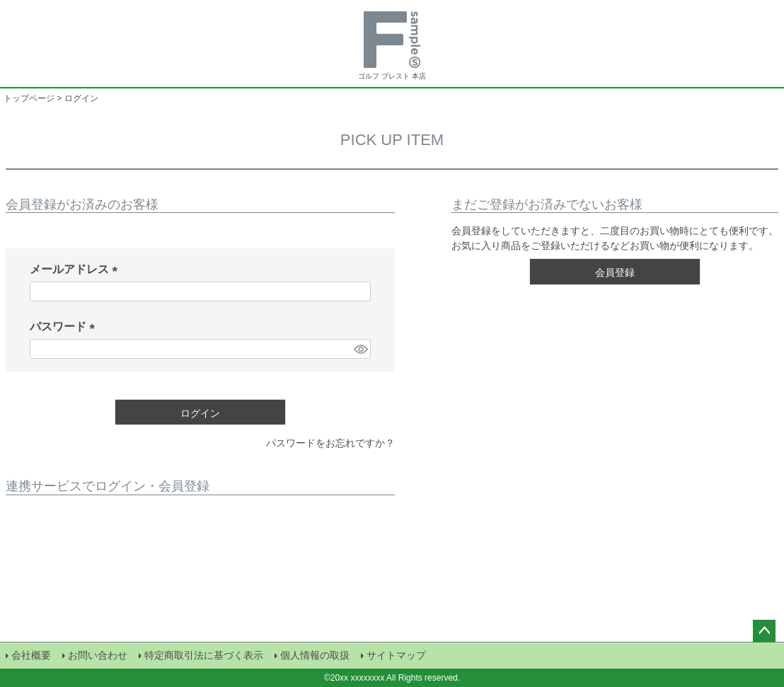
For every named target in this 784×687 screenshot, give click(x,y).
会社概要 (31, 655)
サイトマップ (396, 655)
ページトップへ (764, 631)
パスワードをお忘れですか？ (330, 443)
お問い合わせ (98, 655)
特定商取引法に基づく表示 (204, 655)
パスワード (65, 327)
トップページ (29, 98)
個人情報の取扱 (315, 655)
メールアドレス (76, 269)
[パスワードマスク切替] (360, 349)
